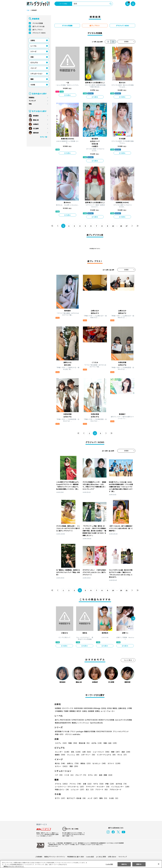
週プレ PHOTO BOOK (63, 720)
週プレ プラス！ (38, 30)
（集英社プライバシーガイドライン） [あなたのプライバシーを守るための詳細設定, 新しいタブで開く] (13, 866)
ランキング (32, 101)
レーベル (33, 46)
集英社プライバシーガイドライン (55, 857)
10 (113, 226)
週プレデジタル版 (38, 26)
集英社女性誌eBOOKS (63, 723)
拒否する (124, 864)
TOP (28, 10)
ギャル (122, 755)
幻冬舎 (109, 708)
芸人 (90, 789)
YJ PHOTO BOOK (77, 720)
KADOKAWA (78, 708)
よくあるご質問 (101, 857)
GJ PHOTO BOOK (90, 720)
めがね (97, 743)
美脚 (115, 752)
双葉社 (97, 711)
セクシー (128, 763)
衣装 (32, 57)
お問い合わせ (112, 857)
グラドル (62, 784)
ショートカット (101, 752)
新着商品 (32, 97)
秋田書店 (58, 708)
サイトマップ (123, 857)
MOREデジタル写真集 (105, 720)
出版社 (33, 40)
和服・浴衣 (110, 743)
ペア (59, 775)
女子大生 (121, 784)
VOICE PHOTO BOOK (104, 731)
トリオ (69, 775)
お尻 (87, 752)
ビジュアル (34, 63)
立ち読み (68, 95)
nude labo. (76, 734)
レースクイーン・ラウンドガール (70, 787)
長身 (125, 752)
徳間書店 (73, 711)
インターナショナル (106, 755)
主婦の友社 (122, 708)
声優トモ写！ (60, 734)
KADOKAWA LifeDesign (92, 708)
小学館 (129, 708)
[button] (133, 619)
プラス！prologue (77, 731)
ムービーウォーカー (108, 711)
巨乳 (76, 752)
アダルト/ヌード (115, 789)
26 (121, 226)
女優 (87, 784)
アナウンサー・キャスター (98, 787)
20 (121, 590)
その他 (33, 85)
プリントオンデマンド (120, 731)
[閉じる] (159, 864)
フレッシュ (73, 755)
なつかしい (99, 763)
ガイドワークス (68, 708)
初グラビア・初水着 (76, 798)
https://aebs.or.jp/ (53, 846)
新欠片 (79, 711)
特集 (30, 104)
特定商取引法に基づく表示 (76, 857)
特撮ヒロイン (62, 789)
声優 (109, 784)
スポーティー (88, 755)
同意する (139, 864)
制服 (73, 743)
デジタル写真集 (38, 23)
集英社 (115, 708)
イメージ (33, 68)
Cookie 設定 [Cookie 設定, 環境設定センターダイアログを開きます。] (109, 864)
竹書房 (66, 711)
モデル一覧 (43, 137)
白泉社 (85, 711)
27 (127, 226)
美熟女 (86, 763)
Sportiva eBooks (96, 723)
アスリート (102, 789)
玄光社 (103, 708)
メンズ (93, 798)
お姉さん (73, 763)
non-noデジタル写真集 (122, 720)
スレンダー (62, 752)
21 (127, 590)
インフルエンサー (120, 787)
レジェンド (78, 789)
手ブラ (60, 798)
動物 (103, 798)
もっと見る (128, 660)
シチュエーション (36, 74)
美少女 (60, 763)
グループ (81, 775)
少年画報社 (59, 711)
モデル (98, 784)
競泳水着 (84, 743)
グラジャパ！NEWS (39, 33)
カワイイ (114, 763)
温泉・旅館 (106, 775)
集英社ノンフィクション (80, 723)
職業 (32, 79)
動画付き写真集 (90, 731)
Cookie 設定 (90, 857)
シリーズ (33, 51)
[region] (81, 864)
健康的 (60, 755)
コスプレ (61, 743)
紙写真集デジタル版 (62, 731)
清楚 (60, 766)
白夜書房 (91, 711)
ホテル (93, 775)
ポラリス (68, 734)
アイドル (75, 784)
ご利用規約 (39, 857)
